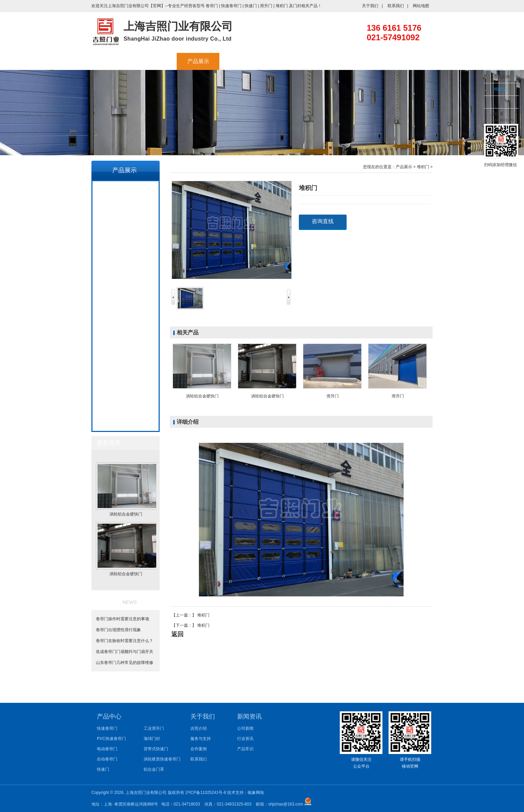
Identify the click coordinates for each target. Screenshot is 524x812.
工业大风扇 (241, 61)
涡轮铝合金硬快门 (125, 421)
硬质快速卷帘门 (125, 375)
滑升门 (266, 6)
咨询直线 (323, 221)
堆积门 (282, 6)
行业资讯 (245, 739)
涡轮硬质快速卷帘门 (125, 314)
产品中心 (109, 716)
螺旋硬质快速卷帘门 (125, 360)
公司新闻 (245, 728)
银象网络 (256, 793)
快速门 (251, 6)
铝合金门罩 (125, 329)
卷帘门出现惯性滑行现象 (121, 630)
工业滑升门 (125, 268)
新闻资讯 (369, 61)
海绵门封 (125, 283)
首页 (113, 61)
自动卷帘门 (125, 237)
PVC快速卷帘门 (125, 206)
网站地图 (421, 6)
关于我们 (370, 6)
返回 (177, 634)
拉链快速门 (125, 391)
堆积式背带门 (125, 406)
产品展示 (198, 61)
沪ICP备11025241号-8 (206, 793)
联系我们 (396, 6)
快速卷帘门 (231, 6)
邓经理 (500, 89)
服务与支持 (283, 61)
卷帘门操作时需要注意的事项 (125, 619)
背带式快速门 (125, 299)
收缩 (475, 98)
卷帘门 (212, 6)
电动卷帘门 (125, 222)
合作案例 (326, 61)
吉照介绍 (156, 61)
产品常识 (245, 749)
